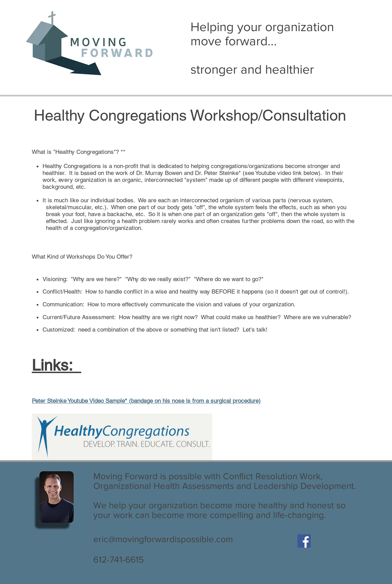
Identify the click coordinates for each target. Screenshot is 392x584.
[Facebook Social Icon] (304, 541)
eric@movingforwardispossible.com (163, 539)
